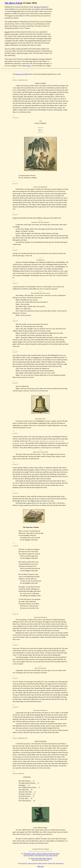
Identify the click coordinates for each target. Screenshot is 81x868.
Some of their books (40, 855)
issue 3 (26, 53)
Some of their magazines (51, 855)
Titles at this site (23, 863)
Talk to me (40, 866)
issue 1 (29, 66)
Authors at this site (32, 863)
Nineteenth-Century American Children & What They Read (42, 854)
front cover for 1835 (21, 74)
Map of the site (60, 863)
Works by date (52, 863)
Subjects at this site (43, 863)
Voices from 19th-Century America (41, 858)
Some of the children (29, 855)
